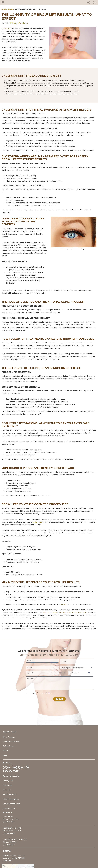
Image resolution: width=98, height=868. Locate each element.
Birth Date (64, 675)
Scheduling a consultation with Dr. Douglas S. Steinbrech (64, 612)
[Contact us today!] (88, 2)
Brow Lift (7, 773)
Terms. (51, 696)
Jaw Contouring (9, 784)
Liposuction (8, 771)
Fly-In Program (9, 736)
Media (5, 744)
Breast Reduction (10, 776)
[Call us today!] (95, 2)
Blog (5, 747)
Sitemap (72, 865)
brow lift (64, 604)
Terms (65, 865)
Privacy (59, 865)
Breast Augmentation (11, 765)
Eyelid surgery (38, 522)
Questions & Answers (11, 739)
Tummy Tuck (8, 768)
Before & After (9, 741)
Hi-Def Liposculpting (11, 779)
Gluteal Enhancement (11, 782)
